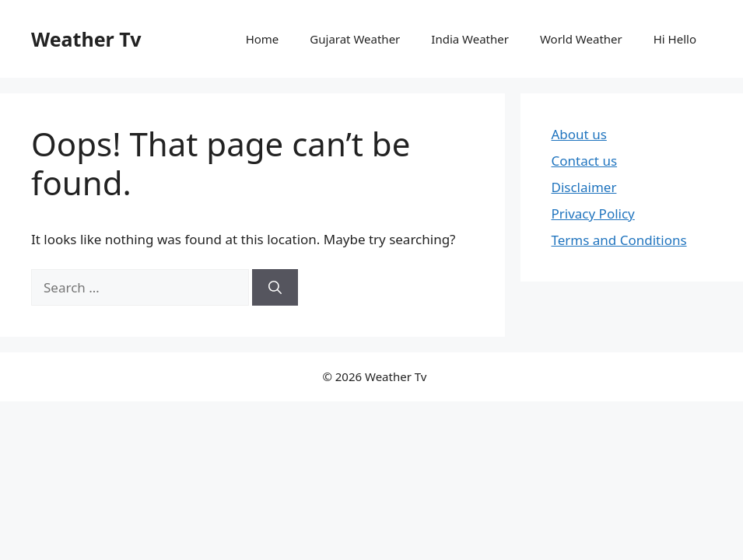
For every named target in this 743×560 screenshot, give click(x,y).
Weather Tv (86, 39)
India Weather (470, 39)
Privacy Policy (593, 213)
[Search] (275, 288)
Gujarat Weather (355, 39)
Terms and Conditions (619, 240)
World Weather (581, 39)
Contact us (585, 161)
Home (263, 39)
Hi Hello (675, 39)
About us (579, 134)
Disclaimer (584, 187)
